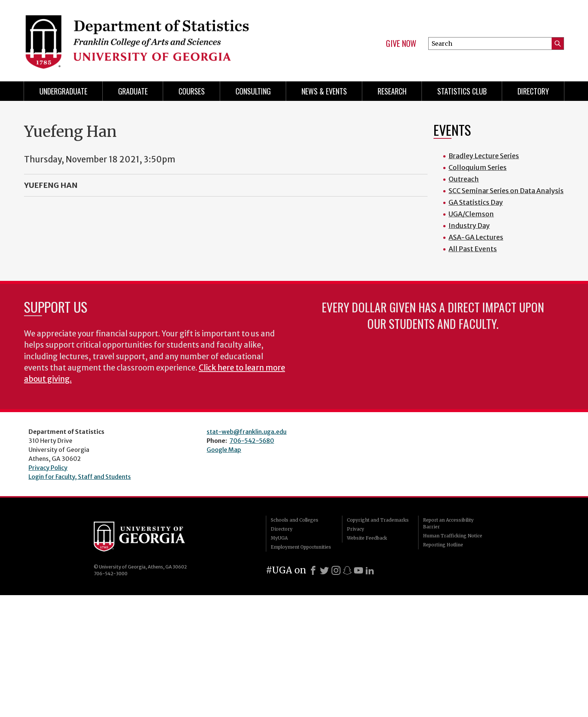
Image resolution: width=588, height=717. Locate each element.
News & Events (324, 91)
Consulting (253, 91)
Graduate (133, 91)
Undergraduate (63, 91)
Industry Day (469, 226)
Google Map (224, 450)
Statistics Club (462, 91)
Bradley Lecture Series (484, 156)
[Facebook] (313, 570)
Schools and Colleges (295, 520)
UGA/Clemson (471, 214)
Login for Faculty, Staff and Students (80, 477)
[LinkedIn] (370, 570)
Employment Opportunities (301, 547)
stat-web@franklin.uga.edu (247, 432)
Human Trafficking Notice (453, 536)
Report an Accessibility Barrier (448, 523)
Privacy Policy (48, 468)
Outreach (464, 179)
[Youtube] (358, 570)
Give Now (401, 43)
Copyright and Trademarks (378, 520)
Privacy (355, 529)
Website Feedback (367, 538)
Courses (192, 91)
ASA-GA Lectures (476, 237)
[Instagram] (336, 570)
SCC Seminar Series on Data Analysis (506, 191)
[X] (324, 570)
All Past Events (473, 249)
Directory (533, 91)
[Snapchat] (347, 570)
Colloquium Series (478, 167)
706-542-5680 (252, 441)
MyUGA (279, 538)
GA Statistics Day (476, 202)
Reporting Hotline (443, 545)
